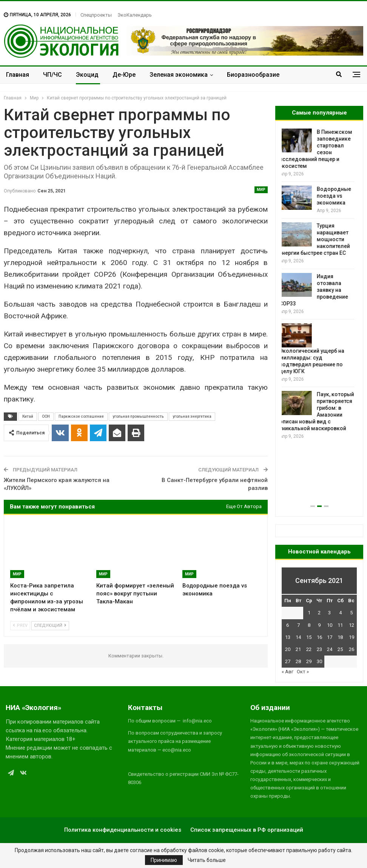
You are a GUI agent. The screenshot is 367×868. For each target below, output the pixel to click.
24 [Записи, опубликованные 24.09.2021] (330, 649)
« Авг (288, 672)
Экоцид (87, 75)
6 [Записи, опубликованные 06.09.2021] (288, 625)
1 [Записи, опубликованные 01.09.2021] (309, 613)
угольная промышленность (138, 416)
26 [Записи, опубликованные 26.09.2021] (352, 649)
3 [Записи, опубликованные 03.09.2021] (329, 613)
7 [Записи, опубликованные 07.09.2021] (298, 625)
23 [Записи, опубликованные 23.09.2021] (319, 649)
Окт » (303, 672)
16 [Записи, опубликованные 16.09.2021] (319, 637)
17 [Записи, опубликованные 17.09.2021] (330, 637)
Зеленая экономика (179, 75)
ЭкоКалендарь (135, 15)
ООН (46, 416)
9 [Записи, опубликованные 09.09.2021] (319, 625)
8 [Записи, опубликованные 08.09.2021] (309, 625)
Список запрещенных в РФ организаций (247, 830)
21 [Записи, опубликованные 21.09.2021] (298, 649)
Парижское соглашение (81, 416)
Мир (261, 190)
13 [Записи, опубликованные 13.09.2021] (288, 637)
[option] (319, 284)
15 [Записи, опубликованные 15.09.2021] (309, 637)
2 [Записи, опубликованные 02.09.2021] (319, 613)
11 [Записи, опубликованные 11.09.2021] (340, 625)
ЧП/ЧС (52, 75)
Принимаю (164, 860)
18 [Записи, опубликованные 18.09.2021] (340, 637)
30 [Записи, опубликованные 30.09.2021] (319, 661)
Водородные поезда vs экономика (336, 196)
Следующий (50, 625)
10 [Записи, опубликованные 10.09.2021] (330, 625)
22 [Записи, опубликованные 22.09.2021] (309, 649)
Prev (20, 625)
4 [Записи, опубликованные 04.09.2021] (340, 613)
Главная (18, 75)
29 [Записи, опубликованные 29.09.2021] (309, 661)
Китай (28, 416)
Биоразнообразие (253, 75)
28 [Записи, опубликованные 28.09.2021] (298, 661)
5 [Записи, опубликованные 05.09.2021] (351, 613)
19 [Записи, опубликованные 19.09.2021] (352, 637)
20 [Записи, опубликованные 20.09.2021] (288, 649)
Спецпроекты (96, 15)
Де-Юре (124, 75)
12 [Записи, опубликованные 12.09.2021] (352, 625)
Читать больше (207, 860)
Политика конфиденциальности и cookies (123, 830)
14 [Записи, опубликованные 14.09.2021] (298, 637)
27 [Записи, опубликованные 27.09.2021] (288, 661)
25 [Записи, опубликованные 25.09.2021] (340, 649)
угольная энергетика (192, 416)
